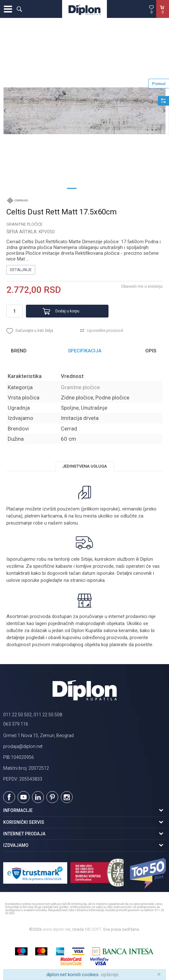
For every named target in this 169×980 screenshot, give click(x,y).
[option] (84, 110)
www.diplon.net (56, 929)
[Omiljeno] (151, 9)
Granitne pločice (24, 224)
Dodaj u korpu (67, 311)
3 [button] (97, 188)
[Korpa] (163, 16)
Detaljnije (21, 270)
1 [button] (72, 188)
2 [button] (84, 188)
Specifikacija (85, 351)
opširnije (110, 975)
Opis (151, 351)
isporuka (96, 580)
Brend (19, 351)
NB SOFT (93, 929)
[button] (19, 9)
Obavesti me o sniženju (142, 286)
